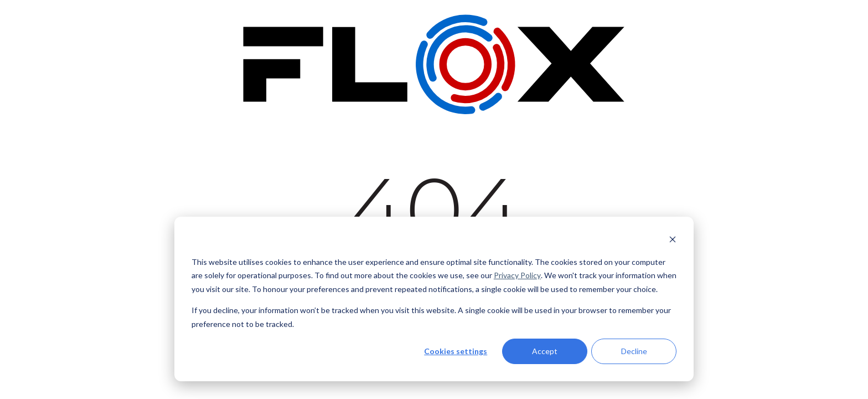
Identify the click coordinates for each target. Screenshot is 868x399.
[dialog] (434, 299)
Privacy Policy (517, 275)
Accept (545, 351)
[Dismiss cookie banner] (673, 241)
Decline (634, 351)
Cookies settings (456, 351)
